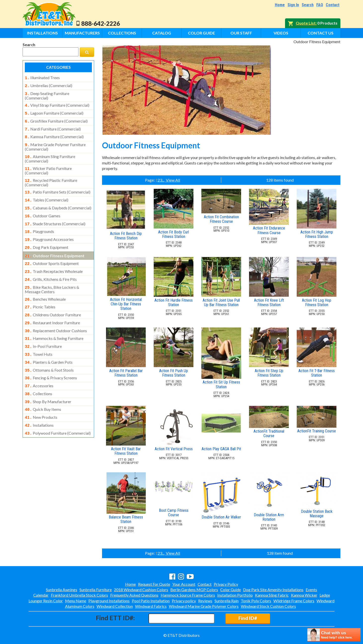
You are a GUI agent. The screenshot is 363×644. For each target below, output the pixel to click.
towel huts (39, 338)
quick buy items (43, 390)
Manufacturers (82, 33)
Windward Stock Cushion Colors (268, 606)
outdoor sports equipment (52, 253)
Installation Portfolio (235, 595)
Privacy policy (184, 601)
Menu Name (76, 601)
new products (41, 397)
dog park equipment (47, 238)
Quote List (306, 23)
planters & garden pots (49, 346)
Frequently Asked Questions (134, 595)
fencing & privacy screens (51, 360)
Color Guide (201, 33)
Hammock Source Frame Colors (188, 595)
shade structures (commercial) (55, 216)
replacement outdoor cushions (56, 316)
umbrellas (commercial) (49, 85)
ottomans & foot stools (49, 353)
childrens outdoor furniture (53, 301)
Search (308, 5)
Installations (42, 33)
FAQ (320, 5)
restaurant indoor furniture (52, 309)
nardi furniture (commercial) (53, 126)
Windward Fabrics (151, 606)
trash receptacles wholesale (54, 260)
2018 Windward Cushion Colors (141, 590)
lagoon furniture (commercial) (54, 111)
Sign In (293, 5)
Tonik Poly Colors (256, 601)
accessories (39, 368)
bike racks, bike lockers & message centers (52, 277)
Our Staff (241, 33)
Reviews (205, 601)
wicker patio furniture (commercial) (48, 165)
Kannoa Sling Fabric (272, 595)
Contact (333, 5)
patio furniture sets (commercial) (58, 186)
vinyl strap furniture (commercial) (57, 104)
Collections (122, 33)
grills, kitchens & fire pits (51, 268)
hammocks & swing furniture (54, 323)
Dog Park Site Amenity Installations (273, 590)
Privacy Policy (226, 584)
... (163, 180)
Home (280, 5)
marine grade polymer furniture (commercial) (55, 142)
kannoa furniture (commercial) (54, 133)
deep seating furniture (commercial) (47, 94)
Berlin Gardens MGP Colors (194, 590)
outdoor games (43, 208)
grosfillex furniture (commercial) (56, 119)
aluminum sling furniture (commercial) (50, 154)
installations (39, 405)
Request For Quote (154, 584)
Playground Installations (109, 601)
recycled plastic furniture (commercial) (51, 177)
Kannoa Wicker (304, 595)
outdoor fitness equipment (55, 246)
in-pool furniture (43, 331)
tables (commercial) (47, 193)
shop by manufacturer (48, 383)
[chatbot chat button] (334, 635)
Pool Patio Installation (151, 601)
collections (38, 375)
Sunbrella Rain (227, 601)
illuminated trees (42, 78)
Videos (281, 33)
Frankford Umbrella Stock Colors (79, 595)
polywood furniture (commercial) (58, 412)
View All (173, 180)
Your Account (184, 584)
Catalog (162, 33)
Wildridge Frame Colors (294, 601)
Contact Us (321, 33)
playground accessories (49, 230)
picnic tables (40, 294)
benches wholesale (45, 287)
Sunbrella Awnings (62, 590)
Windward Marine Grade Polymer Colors (204, 606)
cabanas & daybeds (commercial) (58, 201)
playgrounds (39, 223)
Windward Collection (115, 606)
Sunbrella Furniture (96, 590)
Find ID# (248, 618)
